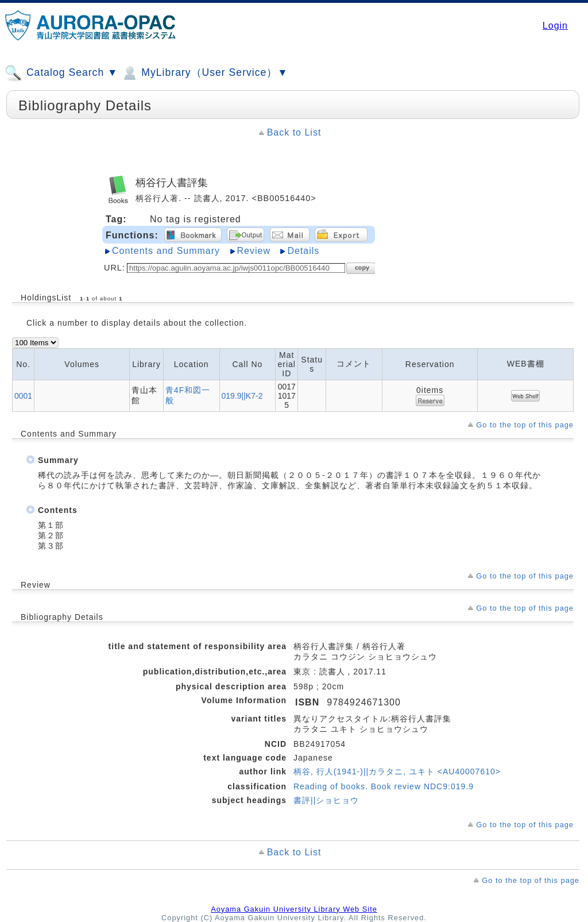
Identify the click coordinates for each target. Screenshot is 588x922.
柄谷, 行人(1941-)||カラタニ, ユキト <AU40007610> (397, 771)
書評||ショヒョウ (326, 800)
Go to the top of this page (525, 425)
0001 (23, 396)
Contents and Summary (166, 251)
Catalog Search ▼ (61, 73)
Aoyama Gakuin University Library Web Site (294, 909)
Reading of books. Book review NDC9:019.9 (384, 786)
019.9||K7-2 (242, 396)
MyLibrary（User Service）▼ (204, 73)
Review (254, 251)
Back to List (294, 132)
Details (303, 251)
